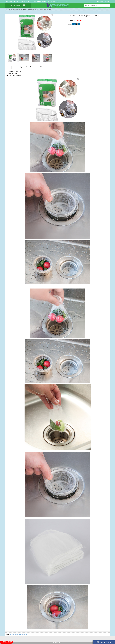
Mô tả (8, 67)
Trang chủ (9, 9)
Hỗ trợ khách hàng (104, 642)
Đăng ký (107, 1)
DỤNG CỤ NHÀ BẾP (27, 9)
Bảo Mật (16, 1)
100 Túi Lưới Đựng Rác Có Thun (43, 9)
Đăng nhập (101, 1)
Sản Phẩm (17, 9)
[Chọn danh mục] (18, 5)
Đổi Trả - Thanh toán (53, 1)
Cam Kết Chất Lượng (26, 1)
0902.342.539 (6, 642)
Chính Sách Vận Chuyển (39, 1)
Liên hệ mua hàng (18, 67)
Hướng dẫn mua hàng (31, 67)
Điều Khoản (9, 1)
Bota (60, 643)
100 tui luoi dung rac (14, 634)
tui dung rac (24, 634)
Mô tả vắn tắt (43, 67)
